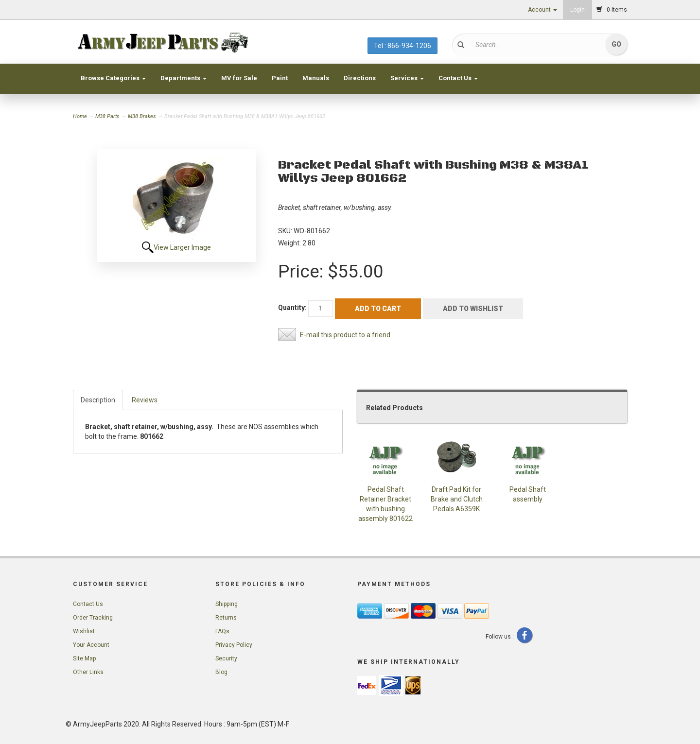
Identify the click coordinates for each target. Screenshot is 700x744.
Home (81, 116)
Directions (360, 78)
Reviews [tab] (145, 400)
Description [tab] (98, 400)
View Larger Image (182, 247)
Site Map (84, 658)
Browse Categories (113, 78)
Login (577, 10)
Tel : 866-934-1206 (402, 46)
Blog (221, 672)
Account (542, 10)
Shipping (227, 604)
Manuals (316, 78)
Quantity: (292, 308)
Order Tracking (93, 618)
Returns (226, 618)
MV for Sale (239, 78)
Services (407, 78)
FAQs (222, 631)
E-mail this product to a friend (345, 335)
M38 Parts (107, 116)
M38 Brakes (142, 116)
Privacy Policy (234, 645)
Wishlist (84, 631)
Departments (184, 78)
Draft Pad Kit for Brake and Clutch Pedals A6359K (457, 499)
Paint (280, 78)
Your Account (91, 645)
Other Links (88, 672)
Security (226, 658)
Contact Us (458, 78)
